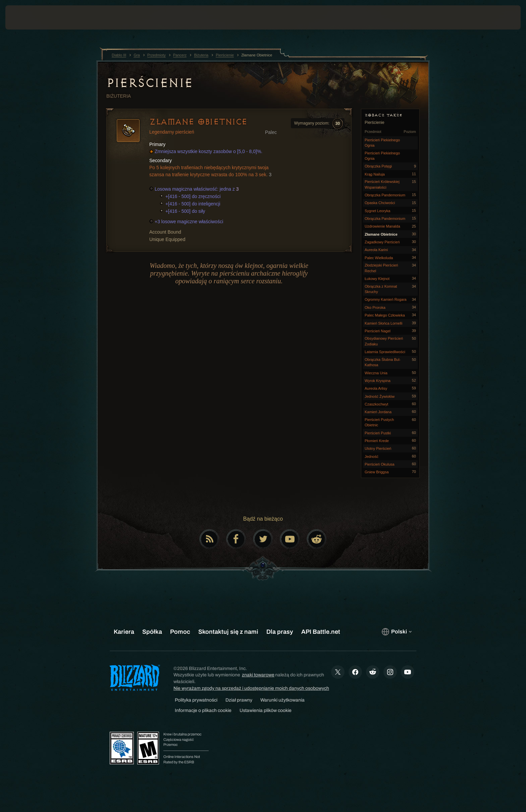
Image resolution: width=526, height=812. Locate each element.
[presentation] (30, 17)
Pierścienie (150, 83)
